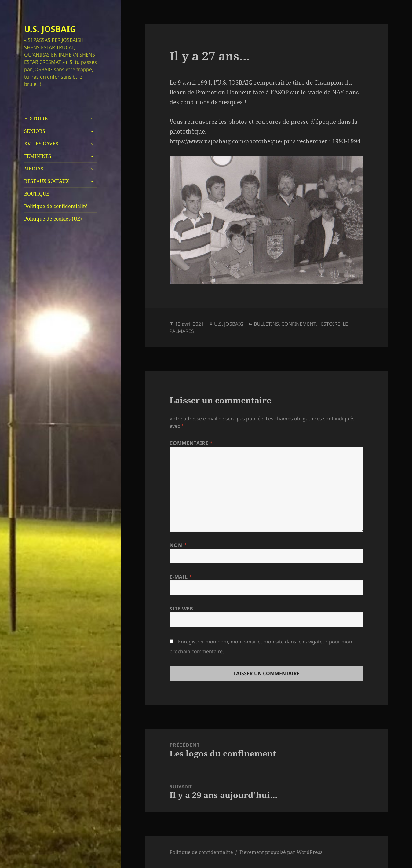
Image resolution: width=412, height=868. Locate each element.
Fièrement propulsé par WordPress (281, 852)
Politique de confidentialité (56, 206)
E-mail (181, 577)
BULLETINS (266, 324)
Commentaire (191, 443)
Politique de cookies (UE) (53, 219)
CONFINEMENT (299, 324)
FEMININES (38, 156)
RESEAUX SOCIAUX (47, 181)
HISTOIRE (36, 119)
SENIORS (35, 131)
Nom (178, 545)
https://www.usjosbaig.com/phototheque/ (226, 141)
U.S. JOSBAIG (50, 29)
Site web (181, 609)
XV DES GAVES (41, 144)
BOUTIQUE (37, 194)
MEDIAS (34, 169)
